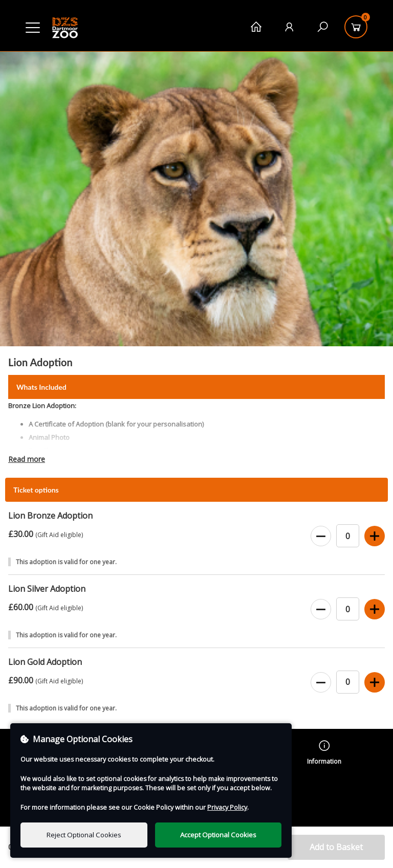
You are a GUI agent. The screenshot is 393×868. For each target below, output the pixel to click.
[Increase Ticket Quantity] (375, 537)
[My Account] (289, 27)
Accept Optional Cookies (218, 835)
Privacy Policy (227, 807)
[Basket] (356, 27)
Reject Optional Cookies (84, 835)
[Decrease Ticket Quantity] (321, 537)
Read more (27, 459)
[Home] (256, 27)
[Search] (323, 27)
